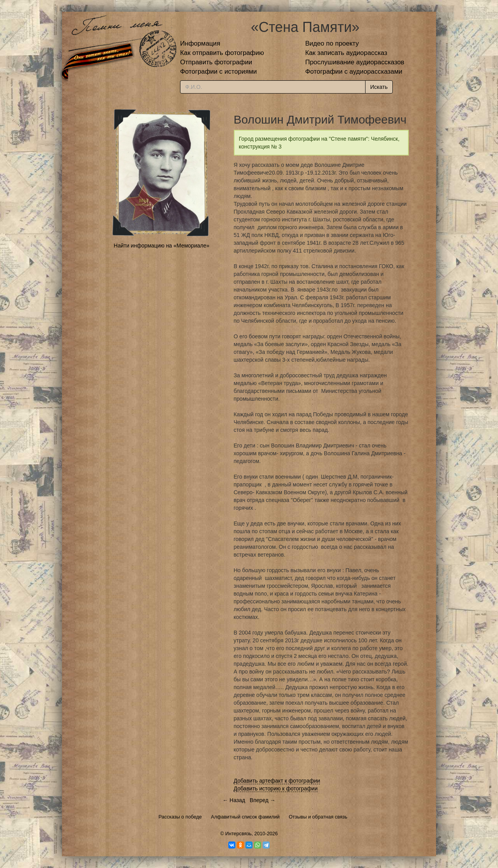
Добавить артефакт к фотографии (277, 781)
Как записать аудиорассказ (346, 53)
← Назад (234, 800)
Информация (200, 43)
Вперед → (263, 800)
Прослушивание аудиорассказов (355, 62)
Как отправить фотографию (222, 53)
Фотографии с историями (218, 72)
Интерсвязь (238, 834)
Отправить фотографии (216, 62)
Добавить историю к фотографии (276, 788)
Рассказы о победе (180, 817)
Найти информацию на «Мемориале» (162, 246)
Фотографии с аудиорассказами (354, 72)
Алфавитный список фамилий (245, 817)
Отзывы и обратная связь (318, 817)
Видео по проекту (332, 43)
